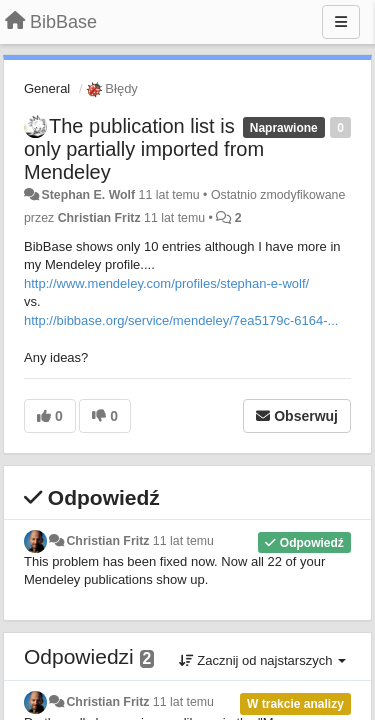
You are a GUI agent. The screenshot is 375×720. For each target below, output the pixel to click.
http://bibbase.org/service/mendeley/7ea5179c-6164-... (181, 320)
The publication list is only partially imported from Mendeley (144, 149)
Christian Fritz (99, 218)
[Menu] (341, 22)
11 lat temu (183, 541)
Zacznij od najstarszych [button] (262, 660)
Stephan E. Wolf (88, 195)
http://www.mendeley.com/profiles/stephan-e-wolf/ (166, 283)
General (47, 88)
